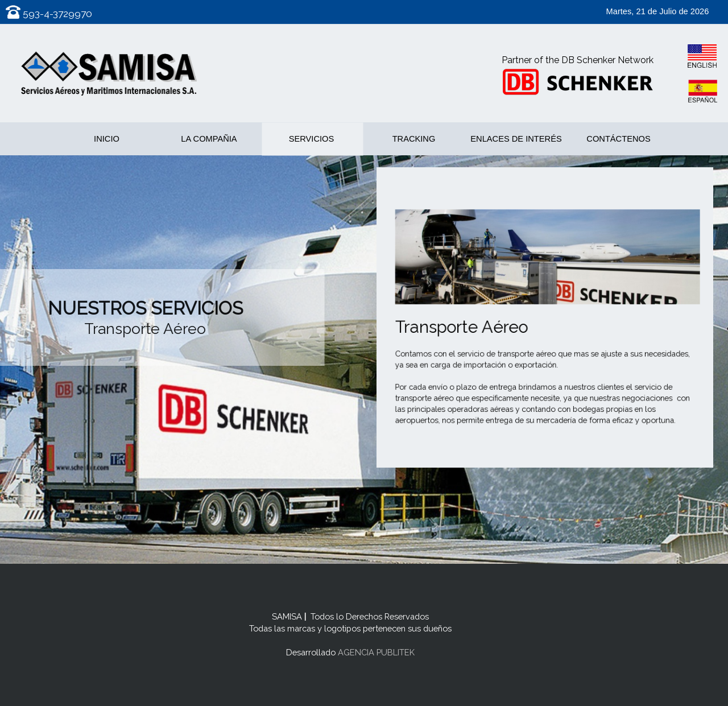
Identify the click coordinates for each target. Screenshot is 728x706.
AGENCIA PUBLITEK (375, 652)
